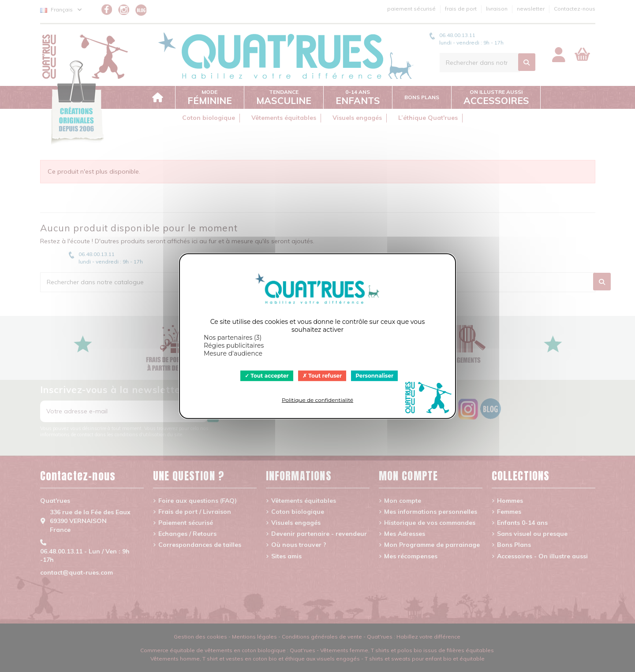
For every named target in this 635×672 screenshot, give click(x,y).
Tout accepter (267, 375)
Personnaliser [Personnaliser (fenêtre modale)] (374, 375)
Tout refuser (322, 375)
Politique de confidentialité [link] (317, 400)
